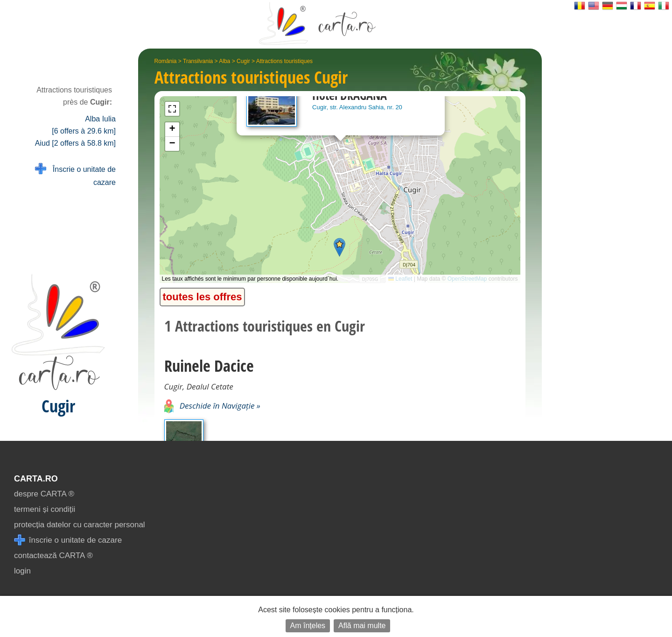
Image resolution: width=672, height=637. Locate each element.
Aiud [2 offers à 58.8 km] (75, 143)
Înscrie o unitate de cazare (75, 175)
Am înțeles (308, 626)
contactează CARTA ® (53, 556)
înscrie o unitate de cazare (68, 540)
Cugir (243, 61)
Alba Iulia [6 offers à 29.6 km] (84, 125)
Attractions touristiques (284, 61)
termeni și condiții (45, 509)
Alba (224, 61)
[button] (339, 247)
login (22, 571)
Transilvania (198, 61)
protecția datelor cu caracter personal (80, 525)
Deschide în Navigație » (212, 406)
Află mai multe (362, 626)
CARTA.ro (36, 479)
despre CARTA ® (44, 494)
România (166, 61)
